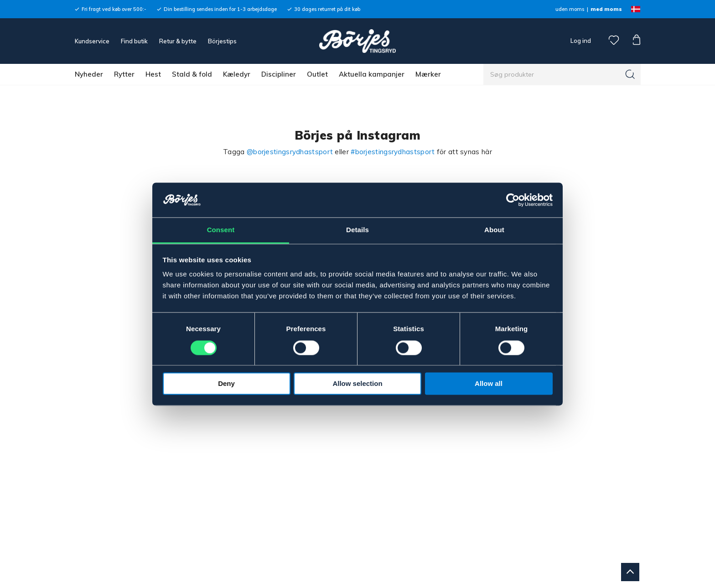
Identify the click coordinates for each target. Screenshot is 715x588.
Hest (153, 74)
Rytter (124, 74)
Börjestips (222, 41)
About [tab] (494, 230)
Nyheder (89, 74)
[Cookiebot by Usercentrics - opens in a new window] (513, 200)
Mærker (428, 74)
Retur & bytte (178, 41)
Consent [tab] (221, 230)
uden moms (570, 9)
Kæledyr (237, 74)
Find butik (134, 41)
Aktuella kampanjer (372, 74)
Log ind (581, 41)
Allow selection (357, 384)
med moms (606, 9)
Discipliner (279, 74)
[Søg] (630, 74)
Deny (226, 384)
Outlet (317, 74)
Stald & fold (192, 74)
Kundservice (92, 41)
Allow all (489, 384)
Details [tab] (357, 230)
